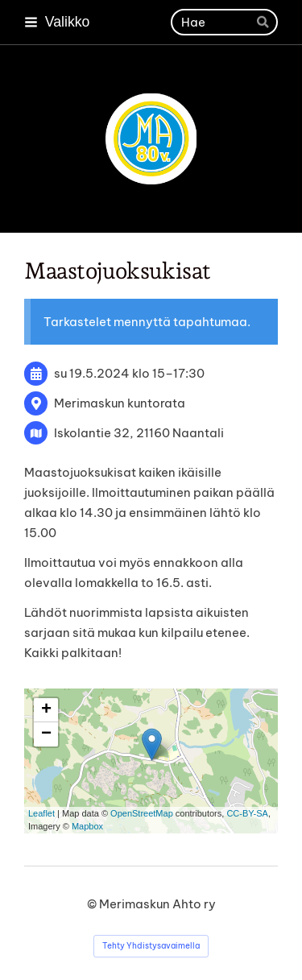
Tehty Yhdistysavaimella (151, 946)
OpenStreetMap (142, 813)
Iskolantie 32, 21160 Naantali (139, 433)
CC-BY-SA (247, 813)
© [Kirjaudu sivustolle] (93, 904)
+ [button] (46, 710)
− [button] (46, 734)
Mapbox (87, 826)
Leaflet (41, 813)
